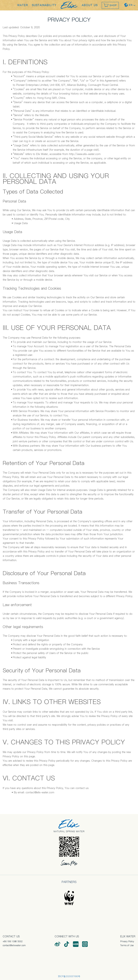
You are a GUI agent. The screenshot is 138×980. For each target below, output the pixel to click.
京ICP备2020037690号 (69, 976)
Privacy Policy (127, 941)
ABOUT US (90, 5)
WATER (23, 5)
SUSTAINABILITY (44, 5)
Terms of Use (127, 945)
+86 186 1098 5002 (13, 941)
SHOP (110, 5)
